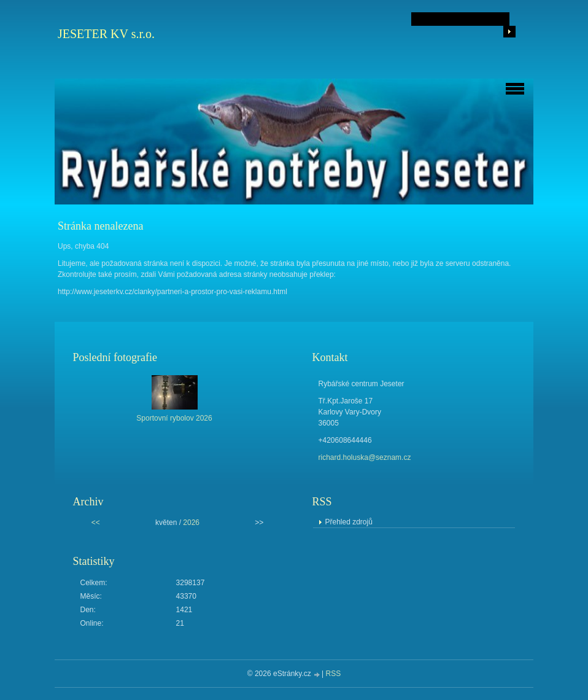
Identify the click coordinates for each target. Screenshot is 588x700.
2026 (191, 523)
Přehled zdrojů (349, 522)
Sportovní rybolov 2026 (174, 418)
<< (96, 523)
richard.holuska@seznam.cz (365, 457)
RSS (334, 674)
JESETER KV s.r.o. (106, 34)
